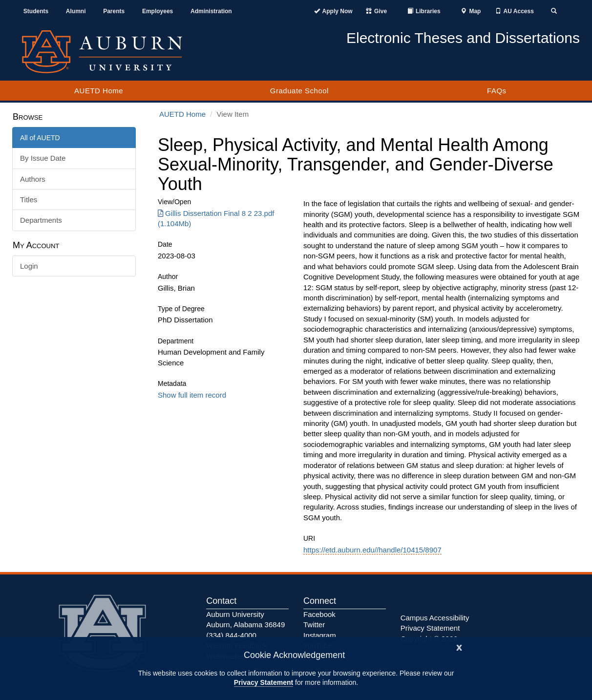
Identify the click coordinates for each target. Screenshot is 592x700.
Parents (114, 11)
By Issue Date (43, 158)
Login (29, 266)
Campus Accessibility (435, 618)
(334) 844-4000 (231, 635)
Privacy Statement (264, 682)
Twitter (314, 625)
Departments (41, 220)
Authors (33, 179)
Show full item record (192, 395)
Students (36, 11)
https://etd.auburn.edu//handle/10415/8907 (372, 550)
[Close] (459, 647)
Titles (29, 200)
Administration (211, 11)
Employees (158, 11)
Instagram (320, 635)
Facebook (319, 614)
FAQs (497, 91)
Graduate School (299, 91)
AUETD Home (99, 91)
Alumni (76, 11)
